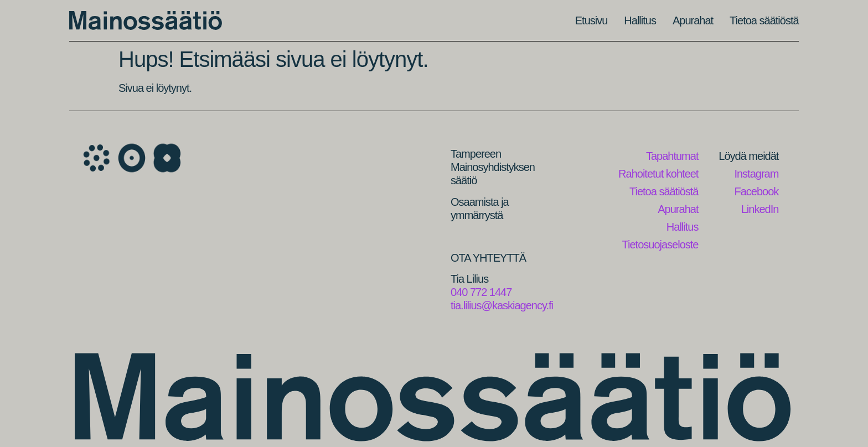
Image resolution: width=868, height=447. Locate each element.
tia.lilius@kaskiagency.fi (502, 305)
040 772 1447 (481, 292)
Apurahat (693, 20)
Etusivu (591, 20)
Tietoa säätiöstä (764, 20)
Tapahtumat (672, 156)
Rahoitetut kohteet (658, 174)
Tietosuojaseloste (660, 245)
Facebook (757, 191)
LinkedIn (760, 209)
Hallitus (640, 20)
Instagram (756, 174)
